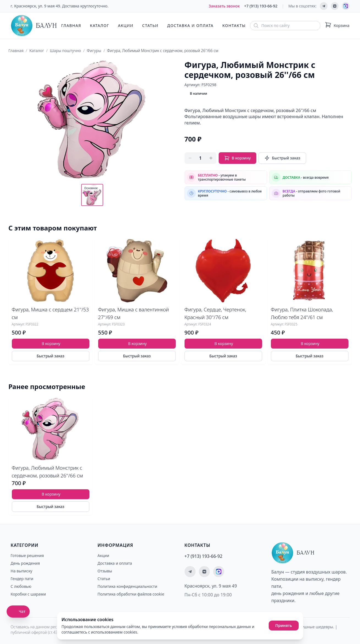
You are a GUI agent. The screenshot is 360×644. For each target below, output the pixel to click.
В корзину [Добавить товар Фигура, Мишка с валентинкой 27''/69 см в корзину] (138, 343)
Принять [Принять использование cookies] (284, 625)
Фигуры (94, 51)
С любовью (21, 586)
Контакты (234, 25)
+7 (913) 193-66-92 (261, 6)
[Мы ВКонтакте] (335, 6)
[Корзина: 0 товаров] (337, 26)
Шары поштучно (65, 51)
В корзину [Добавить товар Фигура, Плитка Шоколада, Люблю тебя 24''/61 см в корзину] (310, 343)
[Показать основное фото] (92, 195)
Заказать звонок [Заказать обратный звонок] (224, 6)
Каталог (100, 25)
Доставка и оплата (190, 25)
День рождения (25, 563)
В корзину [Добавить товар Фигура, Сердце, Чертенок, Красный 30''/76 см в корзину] (224, 343)
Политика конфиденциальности (127, 586)
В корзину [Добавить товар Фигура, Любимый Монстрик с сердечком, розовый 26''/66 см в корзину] (51, 494)
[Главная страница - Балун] (34, 26)
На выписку (22, 571)
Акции (126, 25)
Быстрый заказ (282, 158)
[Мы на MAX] (346, 6)
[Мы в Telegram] (324, 6)
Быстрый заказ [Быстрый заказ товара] (50, 356)
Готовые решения (27, 555)
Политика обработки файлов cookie (131, 594)
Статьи (150, 25)
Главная (71, 25)
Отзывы (105, 571)
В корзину (237, 158)
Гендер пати (22, 579)
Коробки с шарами (28, 594)
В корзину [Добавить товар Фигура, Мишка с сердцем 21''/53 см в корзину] (51, 343)
